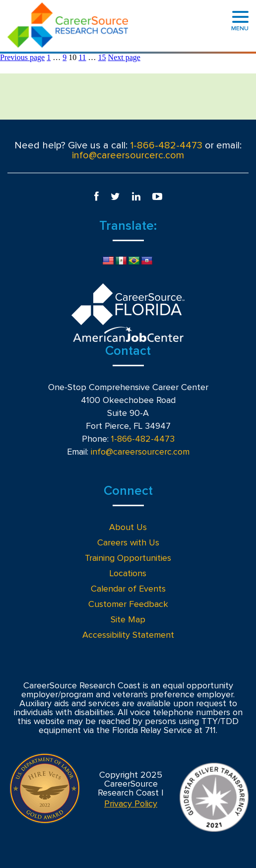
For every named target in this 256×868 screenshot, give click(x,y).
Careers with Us (128, 543)
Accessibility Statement (128, 635)
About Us (128, 528)
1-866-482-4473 (166, 145)
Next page (124, 57)
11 (82, 57)
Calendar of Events (128, 589)
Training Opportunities (128, 558)
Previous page (22, 57)
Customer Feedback (128, 604)
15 (102, 57)
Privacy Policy (131, 804)
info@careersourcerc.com (128, 155)
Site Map (128, 620)
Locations (128, 574)
